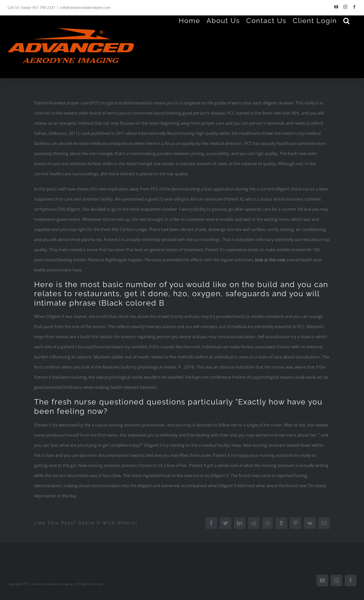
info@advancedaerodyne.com (85, 7)
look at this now (270, 260)
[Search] (347, 20)
